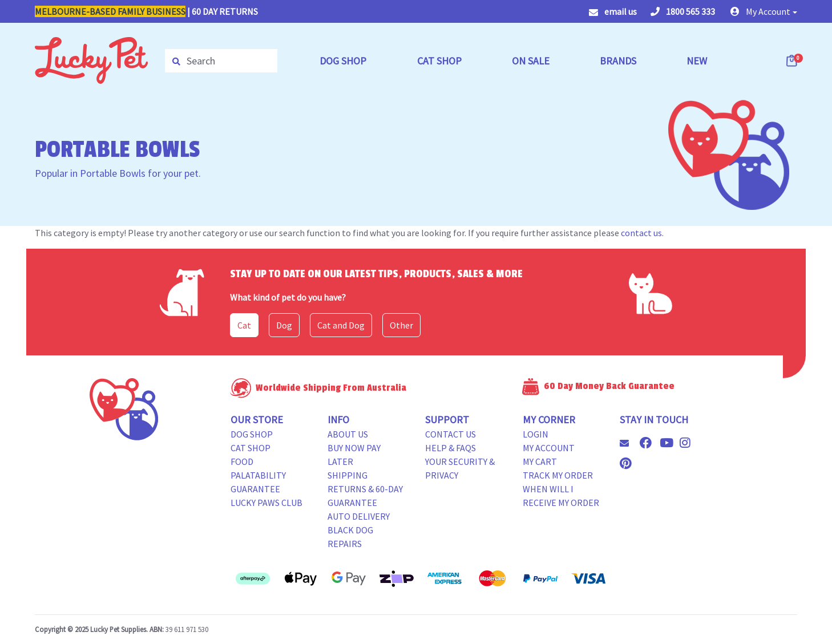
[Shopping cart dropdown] (793, 60)
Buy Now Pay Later (354, 455)
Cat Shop (251, 448)
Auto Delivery (359, 516)
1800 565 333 (683, 11)
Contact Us (451, 434)
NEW (697, 61)
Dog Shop (252, 434)
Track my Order (558, 475)
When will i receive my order (561, 496)
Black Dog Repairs (350, 537)
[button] (764, 11)
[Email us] (629, 443)
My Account (549, 448)
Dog (284, 325)
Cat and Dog (341, 325)
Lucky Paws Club (266, 503)
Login (536, 434)
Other (401, 325)
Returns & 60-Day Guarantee (365, 496)
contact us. (642, 233)
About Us (348, 434)
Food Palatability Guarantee (258, 475)
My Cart (540, 461)
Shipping (348, 475)
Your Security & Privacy (460, 468)
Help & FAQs (451, 448)
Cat (244, 325)
